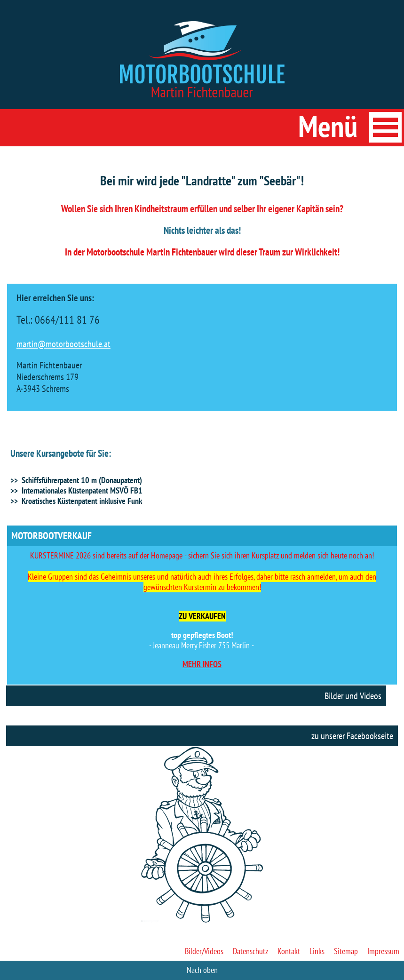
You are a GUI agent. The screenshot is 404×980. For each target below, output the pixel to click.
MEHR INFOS (202, 664)
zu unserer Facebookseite (352, 736)
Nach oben (202, 970)
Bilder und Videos (353, 696)
